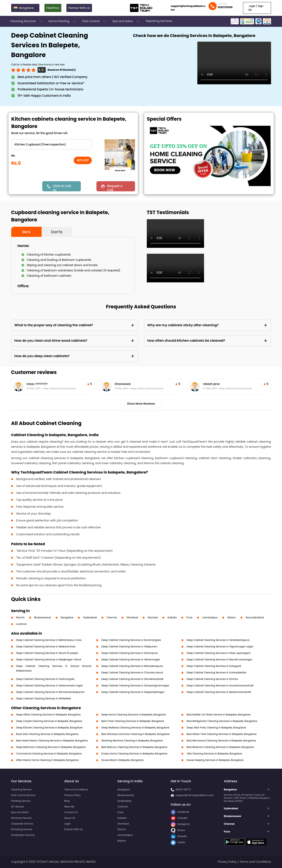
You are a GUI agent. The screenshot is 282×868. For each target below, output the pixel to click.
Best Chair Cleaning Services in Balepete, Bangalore (133, 721)
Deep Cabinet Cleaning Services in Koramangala (131, 640)
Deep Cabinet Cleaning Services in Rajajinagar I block (49, 659)
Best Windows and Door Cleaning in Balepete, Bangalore (136, 734)
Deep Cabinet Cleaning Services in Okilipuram (129, 646)
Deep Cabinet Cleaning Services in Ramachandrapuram (51, 692)
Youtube (179, 818)
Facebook (180, 812)
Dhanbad (132, 617)
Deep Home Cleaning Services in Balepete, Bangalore (134, 715)
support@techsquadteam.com (188, 8)
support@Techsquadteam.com (195, 795)
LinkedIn (179, 836)
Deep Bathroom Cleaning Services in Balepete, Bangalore (51, 747)
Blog (67, 801)
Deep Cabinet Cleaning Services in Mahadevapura (132, 666)
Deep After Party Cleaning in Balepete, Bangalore (216, 728)
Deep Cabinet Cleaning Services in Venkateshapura (218, 640)
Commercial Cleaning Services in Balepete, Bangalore (49, 754)
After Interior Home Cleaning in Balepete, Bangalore (48, 760)
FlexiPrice (53, 8)
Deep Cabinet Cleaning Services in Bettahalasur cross (49, 640)
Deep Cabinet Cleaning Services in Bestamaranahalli (219, 692)
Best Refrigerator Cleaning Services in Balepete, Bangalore (222, 721)
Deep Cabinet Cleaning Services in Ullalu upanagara (218, 653)
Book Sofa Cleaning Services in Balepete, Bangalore (47, 734)
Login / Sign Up (256, 8)
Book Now (120, 170)
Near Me (69, 807)
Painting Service (21, 801)
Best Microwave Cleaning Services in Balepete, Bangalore (221, 741)
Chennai (112, 617)
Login (68, 824)
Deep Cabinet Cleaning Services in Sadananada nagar (50, 685)
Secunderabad (255, 617)
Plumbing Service (22, 829)
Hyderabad (90, 617)
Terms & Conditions (76, 789)
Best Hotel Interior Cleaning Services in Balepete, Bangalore (52, 741)
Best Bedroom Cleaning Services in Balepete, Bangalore (220, 747)
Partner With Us (79, 8)
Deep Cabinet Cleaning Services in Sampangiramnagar (135, 685)
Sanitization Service (23, 835)
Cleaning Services (27, 21)
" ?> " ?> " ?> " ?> (52, 144)
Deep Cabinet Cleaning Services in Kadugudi (214, 666)
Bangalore (67, 617)
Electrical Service (21, 818)
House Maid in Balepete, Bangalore (122, 760)
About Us (70, 818)
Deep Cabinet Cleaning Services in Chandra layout (132, 672)
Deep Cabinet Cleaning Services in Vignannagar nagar (220, 646)
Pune (189, 617)
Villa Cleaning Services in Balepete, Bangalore (214, 754)
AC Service (18, 807)
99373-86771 (183, 789)
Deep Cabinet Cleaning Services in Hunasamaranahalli (220, 685)
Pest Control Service (23, 795)
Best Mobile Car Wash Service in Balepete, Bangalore (218, 715)
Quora (178, 830)
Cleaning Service (21, 789)
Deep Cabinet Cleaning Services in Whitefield (44, 698)
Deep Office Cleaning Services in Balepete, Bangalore (49, 715)
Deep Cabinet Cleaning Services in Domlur (212, 679)
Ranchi (20, 617)
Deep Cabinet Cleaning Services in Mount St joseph (47, 653)
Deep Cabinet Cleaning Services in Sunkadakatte (216, 672)
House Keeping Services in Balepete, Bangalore (215, 760)
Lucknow (22, 624)
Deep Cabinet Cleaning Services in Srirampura (130, 653)
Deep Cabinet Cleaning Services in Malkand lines (46, 646)
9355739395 (225, 7)
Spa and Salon (126, 21)
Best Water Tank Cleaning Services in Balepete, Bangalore (221, 734)
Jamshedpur (210, 617)
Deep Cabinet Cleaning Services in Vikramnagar (131, 659)
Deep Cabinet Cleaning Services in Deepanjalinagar (133, 692)
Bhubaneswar (43, 617)
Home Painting (63, 21)
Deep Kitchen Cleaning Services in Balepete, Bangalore (49, 728)
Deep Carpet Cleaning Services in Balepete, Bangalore (49, 721)
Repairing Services (159, 21)
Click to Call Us (62, 188)
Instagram (180, 824)
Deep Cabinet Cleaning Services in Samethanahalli (132, 679)
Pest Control (95, 21)
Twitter (178, 842)
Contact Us (71, 812)
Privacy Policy (73, 795)
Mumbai (153, 617)
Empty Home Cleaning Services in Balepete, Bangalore (134, 754)
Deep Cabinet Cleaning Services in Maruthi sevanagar (219, 659)
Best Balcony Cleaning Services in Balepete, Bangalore (134, 747)
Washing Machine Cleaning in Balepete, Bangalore (132, 741)
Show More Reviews (141, 404)
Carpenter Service (22, 824)
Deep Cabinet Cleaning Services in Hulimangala (45, 679)
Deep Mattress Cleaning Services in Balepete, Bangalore (135, 728)
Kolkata (172, 617)
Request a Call (115, 188)
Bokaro (232, 617)
